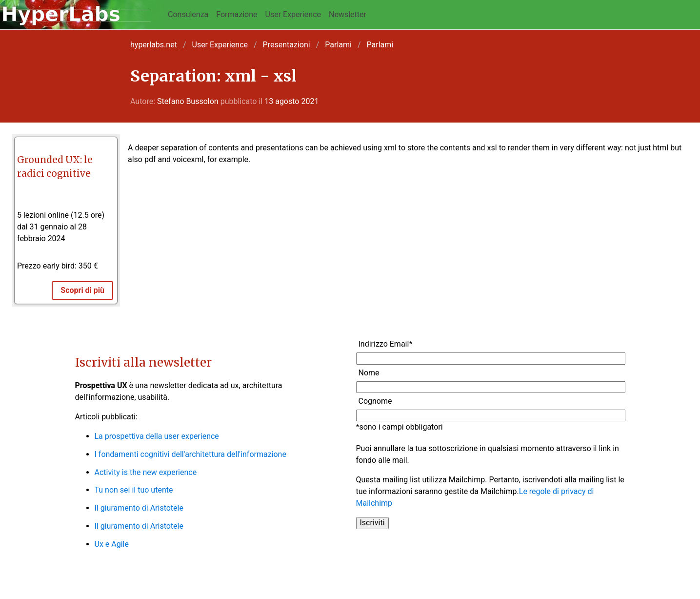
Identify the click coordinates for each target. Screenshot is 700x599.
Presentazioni (287, 45)
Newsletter (348, 14)
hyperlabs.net (154, 45)
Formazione (237, 14)
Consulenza (188, 14)
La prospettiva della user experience (157, 436)
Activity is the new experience (146, 472)
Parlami (338, 45)
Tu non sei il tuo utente (134, 490)
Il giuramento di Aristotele (139, 508)
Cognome (375, 401)
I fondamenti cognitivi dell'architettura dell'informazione (190, 454)
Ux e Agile (112, 544)
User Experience (293, 14)
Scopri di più (82, 290)
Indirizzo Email (386, 344)
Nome (369, 373)
